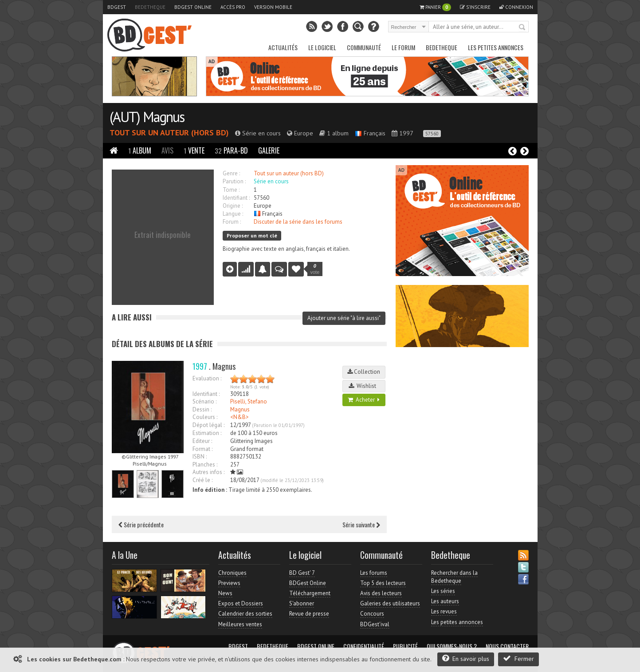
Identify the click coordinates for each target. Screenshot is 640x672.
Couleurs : (205, 417)
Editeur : (202, 441)
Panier (435, 7)
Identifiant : (236, 198)
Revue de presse (309, 614)
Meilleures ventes (240, 624)
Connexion (516, 7)
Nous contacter (507, 646)
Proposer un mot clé (252, 235)
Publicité (405, 646)
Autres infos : (208, 472)
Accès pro (233, 7)
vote (315, 269)
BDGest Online (193, 7)
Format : (202, 449)
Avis (167, 150)
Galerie (269, 150)
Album (140, 150)
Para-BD (231, 150)
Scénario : (204, 401)
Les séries (443, 591)
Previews (229, 583)
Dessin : (202, 409)
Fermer (518, 658)
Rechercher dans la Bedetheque (454, 577)
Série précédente (141, 524)
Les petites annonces (496, 47)
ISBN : (200, 457)
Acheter (364, 400)
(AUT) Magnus (147, 117)
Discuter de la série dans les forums (298, 222)
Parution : (234, 181)
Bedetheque (150, 7)
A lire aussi (132, 317)
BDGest (117, 7)
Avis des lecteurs (381, 593)
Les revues (444, 611)
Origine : (233, 206)
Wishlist (364, 386)
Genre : (231, 173)
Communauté (364, 47)
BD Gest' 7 (302, 573)
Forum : (232, 222)
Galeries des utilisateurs (390, 603)
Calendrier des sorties (245, 614)
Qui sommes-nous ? (452, 646)
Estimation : (207, 433)
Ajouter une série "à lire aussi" (344, 318)
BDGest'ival (375, 624)
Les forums (374, 573)
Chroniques (232, 573)
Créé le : (202, 480)
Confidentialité (364, 646)
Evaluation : (207, 378)
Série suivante (361, 524)
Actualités (283, 47)
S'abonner (302, 603)
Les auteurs (445, 601)
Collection (364, 372)
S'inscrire (475, 7)
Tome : (231, 190)
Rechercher (522, 28)
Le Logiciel (322, 47)
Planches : (205, 464)
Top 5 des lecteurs (383, 583)
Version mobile (273, 7)
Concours (372, 614)
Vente (194, 150)
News (225, 593)
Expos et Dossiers (241, 603)
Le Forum (403, 47)
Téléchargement (310, 593)
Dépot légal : (208, 425)
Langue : (233, 214)
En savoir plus (466, 658)
